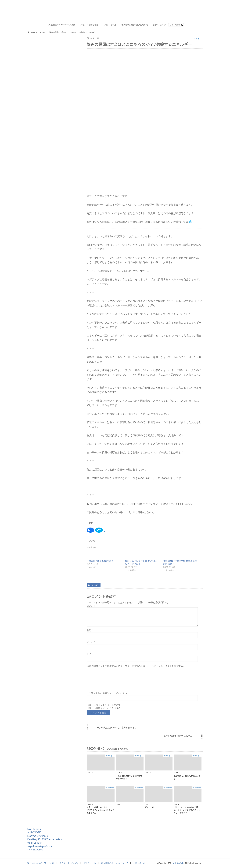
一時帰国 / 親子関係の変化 (100, 561)
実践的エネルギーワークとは (62, 25)
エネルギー (95, 585)
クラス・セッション (90, 25)
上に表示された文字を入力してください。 (108, 693)
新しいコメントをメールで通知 (105, 705)
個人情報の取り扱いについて (135, 25)
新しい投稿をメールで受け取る (105, 708)
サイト (90, 654)
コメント (91, 606)
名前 (90, 630)
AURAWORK (178, 863)
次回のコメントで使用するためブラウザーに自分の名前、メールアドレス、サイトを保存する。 (137, 666)
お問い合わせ (159, 25)
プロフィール (110, 25)
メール (91, 642)
